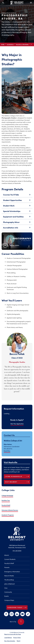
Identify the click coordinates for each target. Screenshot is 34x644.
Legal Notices (8, 638)
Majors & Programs (22, 44)
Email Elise (7, 451)
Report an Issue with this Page (13, 634)
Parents (7, 567)
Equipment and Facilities (17, 219)
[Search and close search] (3, 3)
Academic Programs (8, 515)
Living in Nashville (17, 476)
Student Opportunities (17, 203)
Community (8, 592)
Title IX (18, 641)
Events (6, 596)
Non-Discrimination (10, 641)
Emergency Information (12, 572)
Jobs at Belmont (10, 584)
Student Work (17, 208)
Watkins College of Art (13, 440)
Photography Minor (17, 225)
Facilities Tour (6, 500)
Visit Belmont (17, 482)
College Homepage (7, 495)
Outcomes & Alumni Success (10, 510)
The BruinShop (9, 580)
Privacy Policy (17, 638)
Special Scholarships (17, 214)
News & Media (9, 576)
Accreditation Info (17, 230)
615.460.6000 (17, 551)
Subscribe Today (17, 607)
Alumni (7, 555)
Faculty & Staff (6, 505)
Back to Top (17, 622)
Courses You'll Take (17, 197)
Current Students (10, 559)
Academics (10, 44)
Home (3, 44)
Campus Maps (9, 600)
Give (6, 588)
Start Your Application (17, 424)
